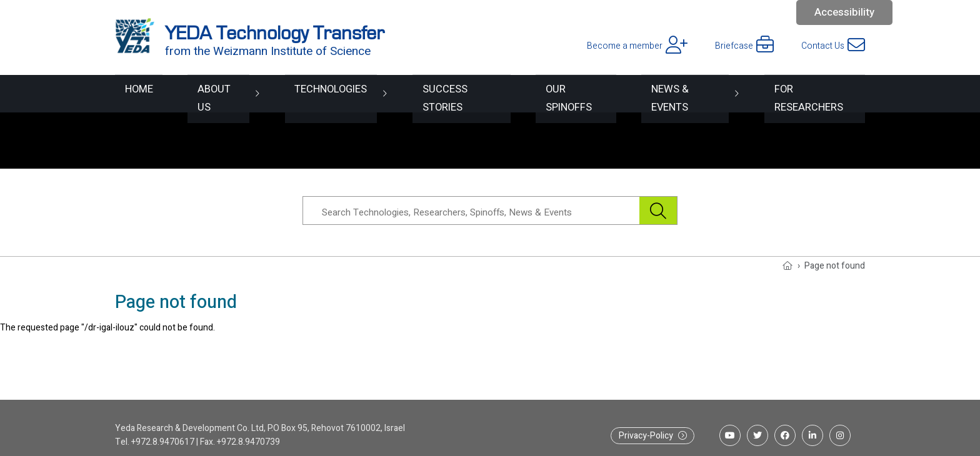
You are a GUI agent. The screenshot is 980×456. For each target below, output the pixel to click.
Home (130, 93)
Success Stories (447, 93)
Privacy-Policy (646, 436)
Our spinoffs (567, 93)
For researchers (816, 93)
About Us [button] (205, 93)
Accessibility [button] (844, 12)
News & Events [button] (680, 93)
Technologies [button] (315, 93)
